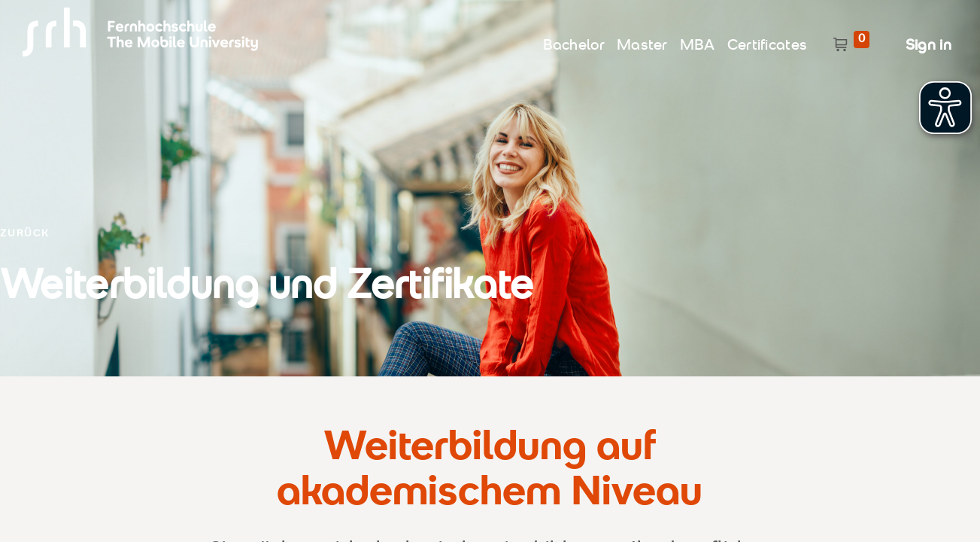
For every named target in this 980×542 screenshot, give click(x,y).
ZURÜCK (24, 234)
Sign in (928, 46)
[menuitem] (574, 42)
